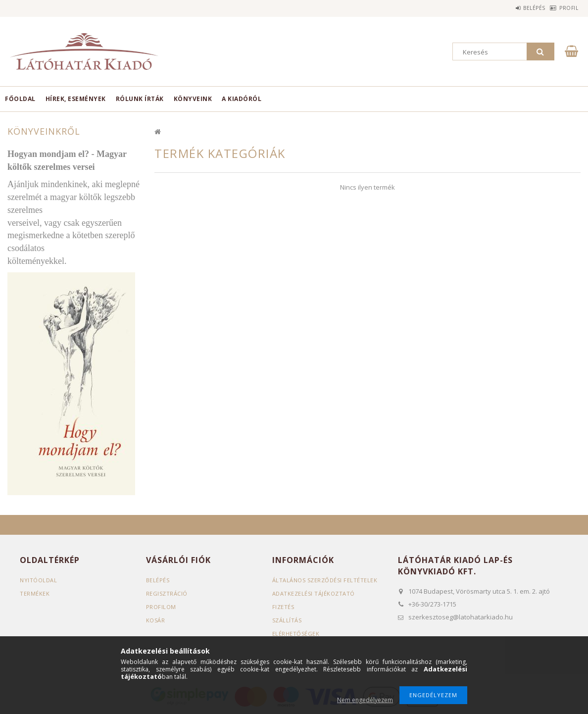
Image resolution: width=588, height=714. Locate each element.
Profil (564, 8)
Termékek (35, 593)
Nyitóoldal (38, 580)
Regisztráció (167, 593)
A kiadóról (242, 99)
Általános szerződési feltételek (325, 580)
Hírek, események (76, 99)
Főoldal (20, 99)
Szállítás (287, 620)
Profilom (161, 607)
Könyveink (193, 99)
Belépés (519, 8)
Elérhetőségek (296, 634)
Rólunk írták (140, 99)
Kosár (156, 620)
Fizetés (283, 607)
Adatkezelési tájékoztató (314, 593)
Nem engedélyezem (365, 700)
